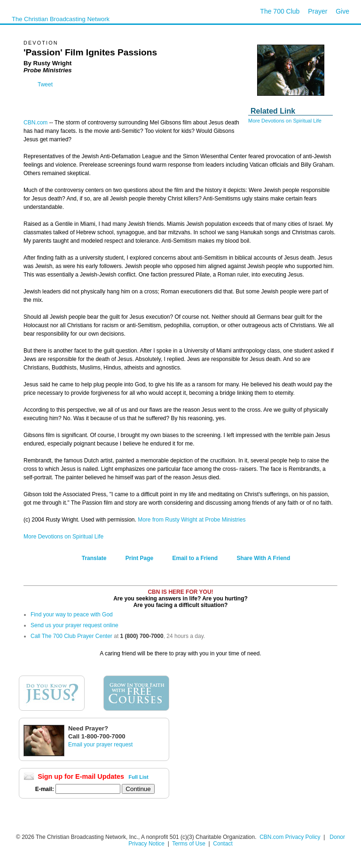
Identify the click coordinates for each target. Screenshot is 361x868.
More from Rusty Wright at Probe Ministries (192, 520)
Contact (223, 844)
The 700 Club (280, 11)
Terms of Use (189, 844)
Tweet (45, 84)
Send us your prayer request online (75, 625)
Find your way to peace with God (72, 615)
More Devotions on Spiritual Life (285, 121)
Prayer (318, 11)
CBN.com (35, 123)
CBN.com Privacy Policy (290, 837)
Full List (139, 777)
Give (342, 11)
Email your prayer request (100, 745)
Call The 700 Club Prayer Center (71, 636)
